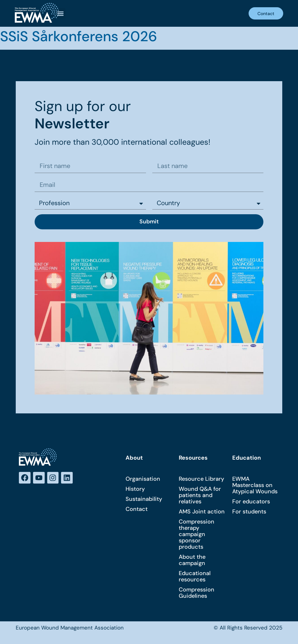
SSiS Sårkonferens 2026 (79, 36)
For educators (251, 502)
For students (249, 512)
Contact (137, 510)
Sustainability (144, 500)
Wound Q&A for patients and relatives (200, 496)
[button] (60, 13)
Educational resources (195, 577)
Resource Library (201, 479)
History (135, 490)
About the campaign (192, 561)
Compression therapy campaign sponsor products (197, 535)
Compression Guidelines (197, 593)
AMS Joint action (202, 512)
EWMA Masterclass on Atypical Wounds (255, 486)
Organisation (143, 479)
